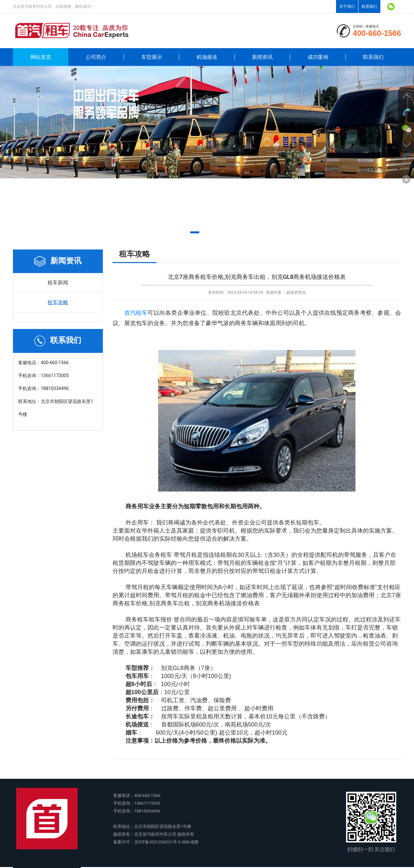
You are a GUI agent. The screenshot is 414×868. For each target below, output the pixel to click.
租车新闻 (58, 283)
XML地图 (190, 842)
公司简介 (96, 57)
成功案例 (318, 57)
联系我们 (369, 6)
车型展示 (152, 57)
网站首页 (41, 57)
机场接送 (207, 57)
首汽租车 (136, 313)
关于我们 (347, 6)
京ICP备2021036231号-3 (157, 842)
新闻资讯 (262, 57)
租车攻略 (58, 302)
